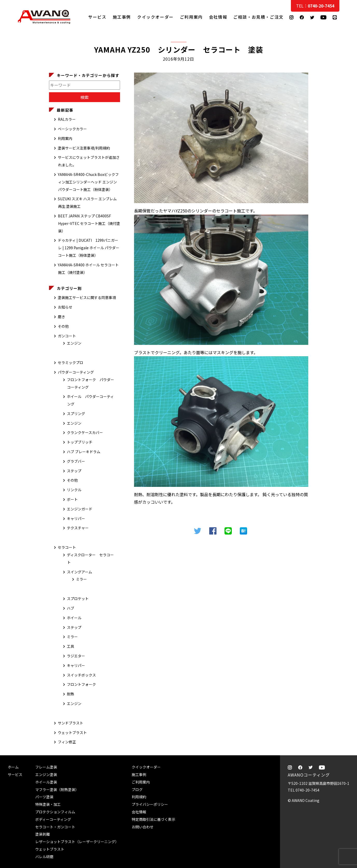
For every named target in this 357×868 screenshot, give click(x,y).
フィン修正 (67, 742)
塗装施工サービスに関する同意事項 (87, 297)
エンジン (74, 343)
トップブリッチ (80, 442)
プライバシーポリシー (150, 804)
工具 (71, 646)
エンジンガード (80, 509)
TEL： (315, 6)
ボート (72, 499)
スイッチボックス (81, 675)
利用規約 (139, 797)
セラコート (67, 547)
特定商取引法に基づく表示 (153, 819)
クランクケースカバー (85, 432)
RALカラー (67, 119)
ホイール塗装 (46, 782)
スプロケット (78, 599)
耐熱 (71, 694)
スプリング (76, 414)
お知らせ (65, 307)
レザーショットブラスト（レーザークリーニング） (77, 842)
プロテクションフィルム (55, 812)
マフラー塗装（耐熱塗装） (57, 789)
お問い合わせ (143, 827)
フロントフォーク (81, 684)
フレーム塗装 (46, 767)
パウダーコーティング (76, 372)
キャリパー (76, 518)
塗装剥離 (43, 834)
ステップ (74, 471)
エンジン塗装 (46, 774)
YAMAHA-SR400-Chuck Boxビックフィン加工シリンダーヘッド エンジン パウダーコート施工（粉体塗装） (88, 182)
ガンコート (67, 336)
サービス (97, 17)
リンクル (74, 490)
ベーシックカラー (72, 129)
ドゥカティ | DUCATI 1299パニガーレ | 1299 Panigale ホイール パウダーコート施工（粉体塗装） (89, 248)
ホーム (13, 767)
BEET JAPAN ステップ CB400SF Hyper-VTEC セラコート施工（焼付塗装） (89, 223)
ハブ (71, 608)
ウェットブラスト (72, 732)
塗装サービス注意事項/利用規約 (84, 148)
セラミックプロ (71, 362)
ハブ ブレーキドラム (84, 452)
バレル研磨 (44, 857)
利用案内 (65, 138)
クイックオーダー (155, 17)
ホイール (74, 618)
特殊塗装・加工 (48, 804)
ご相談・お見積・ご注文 (348, 104)
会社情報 (218, 17)
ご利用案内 (191, 17)
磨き (61, 317)
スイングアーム (79, 572)
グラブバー (76, 461)
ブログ (137, 789)
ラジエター (76, 656)
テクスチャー (78, 528)
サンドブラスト (71, 723)
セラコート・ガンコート (55, 827)
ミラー (81, 579)
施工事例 (122, 17)
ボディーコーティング (53, 819)
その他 (63, 326)
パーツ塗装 (44, 797)
